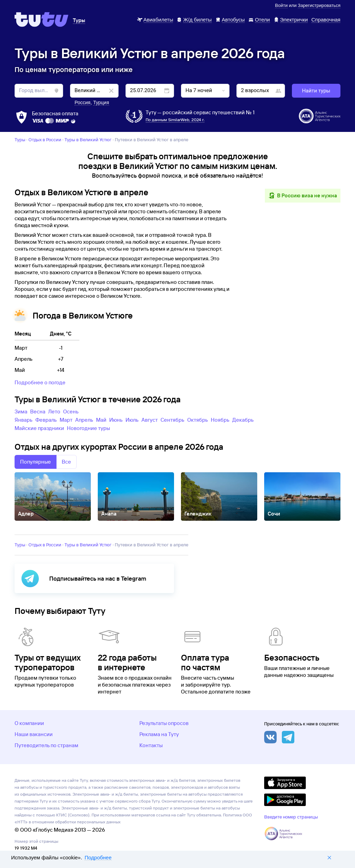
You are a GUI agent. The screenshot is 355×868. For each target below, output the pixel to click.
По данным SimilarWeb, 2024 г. (175, 120)
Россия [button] (83, 102)
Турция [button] (101, 102)
